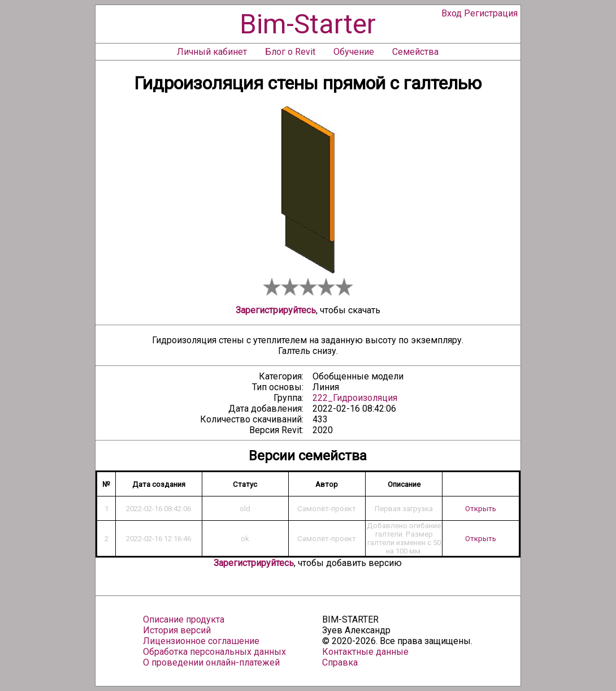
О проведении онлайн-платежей (211, 662)
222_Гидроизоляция (355, 398)
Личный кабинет (212, 52)
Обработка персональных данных (214, 652)
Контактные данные (365, 652)
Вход (452, 13)
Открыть (481, 509)
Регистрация (491, 13)
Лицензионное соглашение (201, 641)
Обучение (354, 52)
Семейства (415, 52)
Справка (340, 662)
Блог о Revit (290, 52)
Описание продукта (184, 619)
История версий (177, 630)
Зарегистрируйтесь (276, 310)
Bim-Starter (308, 24)
